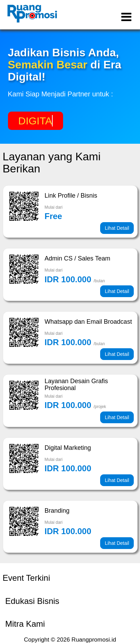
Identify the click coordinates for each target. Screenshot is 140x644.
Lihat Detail (117, 228)
